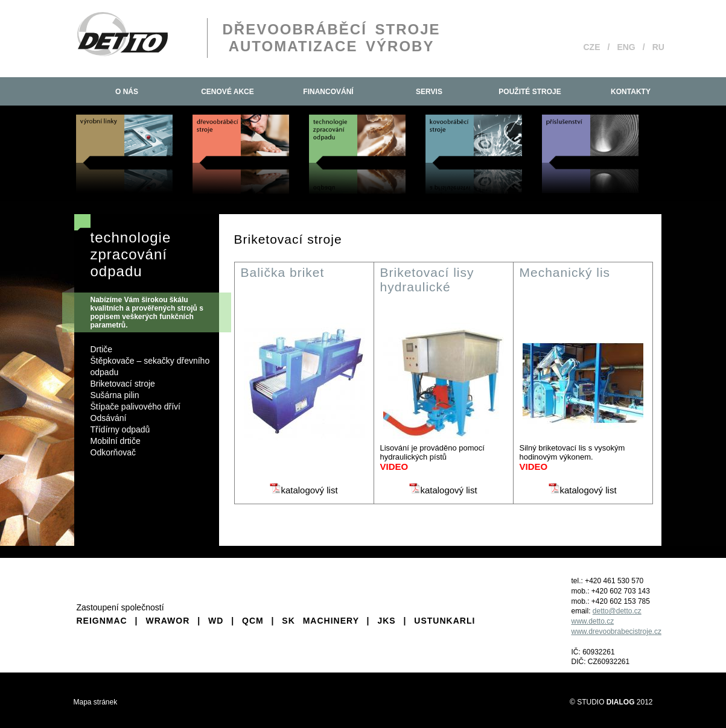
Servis (429, 92)
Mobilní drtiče (116, 441)
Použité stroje (530, 92)
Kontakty (631, 92)
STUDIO (606, 702)
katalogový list (304, 490)
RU (658, 47)
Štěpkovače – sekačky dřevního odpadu (150, 366)
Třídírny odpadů (120, 429)
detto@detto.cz (617, 611)
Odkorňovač (113, 452)
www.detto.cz (593, 621)
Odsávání (109, 418)
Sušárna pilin (115, 395)
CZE (592, 47)
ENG (626, 47)
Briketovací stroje (123, 384)
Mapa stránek (96, 702)
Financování (328, 92)
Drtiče (102, 349)
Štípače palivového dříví (135, 407)
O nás (127, 92)
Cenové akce (228, 92)
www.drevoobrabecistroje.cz (616, 631)
